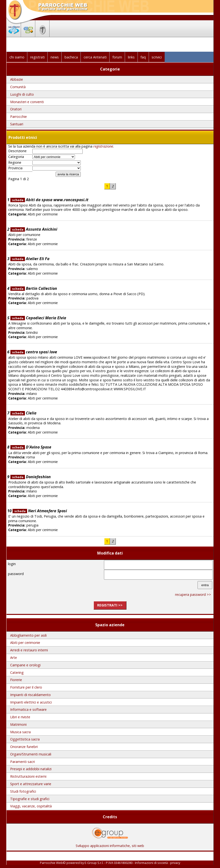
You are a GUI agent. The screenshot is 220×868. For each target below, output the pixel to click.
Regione (15, 163)
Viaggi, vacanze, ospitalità (31, 806)
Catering (17, 672)
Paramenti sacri (22, 762)
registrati (37, 57)
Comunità (18, 87)
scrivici (157, 57)
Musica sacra (20, 732)
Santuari (17, 124)
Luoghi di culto (22, 94)
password (16, 574)
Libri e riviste (20, 717)
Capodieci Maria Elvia (38, 318)
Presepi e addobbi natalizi (31, 769)
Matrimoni (18, 724)
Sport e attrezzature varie (31, 784)
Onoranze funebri (24, 747)
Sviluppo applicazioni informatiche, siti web (110, 844)
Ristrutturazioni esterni (28, 776)
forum (117, 57)
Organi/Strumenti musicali (31, 754)
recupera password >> (193, 594)
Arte (14, 658)
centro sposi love (34, 352)
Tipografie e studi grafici (30, 799)
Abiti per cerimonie (25, 643)
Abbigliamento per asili (28, 635)
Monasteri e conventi (27, 102)
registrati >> (110, 605)
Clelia (23, 413)
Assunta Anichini (34, 229)
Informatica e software (28, 709)
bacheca (71, 57)
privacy (175, 863)
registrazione (103, 146)
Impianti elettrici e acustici (31, 702)
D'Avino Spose (31, 447)
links (131, 57)
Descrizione (17, 151)
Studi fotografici (23, 791)
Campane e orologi (25, 665)
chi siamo (17, 57)
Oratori (16, 109)
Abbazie (17, 79)
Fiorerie (16, 680)
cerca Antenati (95, 57)
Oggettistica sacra (25, 739)
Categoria (16, 157)
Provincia (15, 168)
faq (143, 57)
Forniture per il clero (26, 687)
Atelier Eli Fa (30, 259)
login (12, 564)
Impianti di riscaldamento (30, 695)
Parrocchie (18, 117)
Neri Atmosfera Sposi (40, 511)
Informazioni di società (151, 863)
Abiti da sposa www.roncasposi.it (49, 200)
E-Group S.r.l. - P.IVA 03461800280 (109, 863)
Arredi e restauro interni (29, 650)
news (55, 57)
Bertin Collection (34, 288)
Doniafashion (31, 477)
